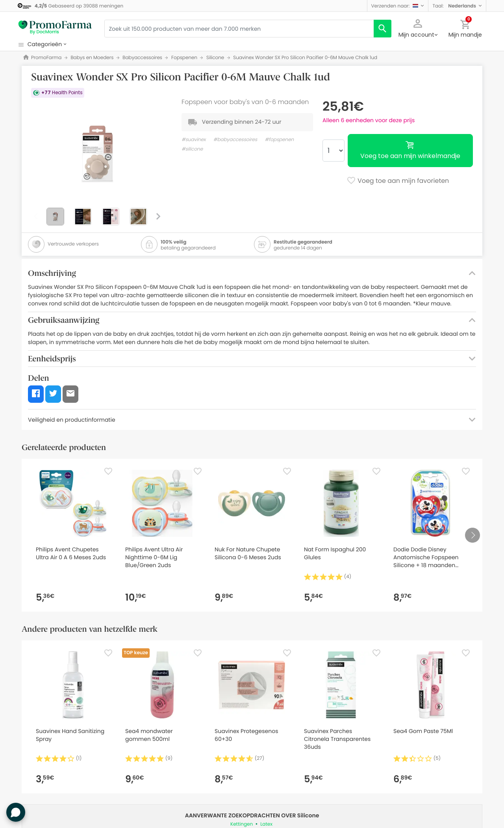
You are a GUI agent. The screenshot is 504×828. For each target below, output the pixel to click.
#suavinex (194, 140)
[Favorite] (108, 471)
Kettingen (242, 824)
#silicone (192, 149)
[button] (398, 6)
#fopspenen (280, 140)
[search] (383, 29)
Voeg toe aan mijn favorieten (398, 181)
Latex (266, 824)
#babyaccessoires (235, 140)
